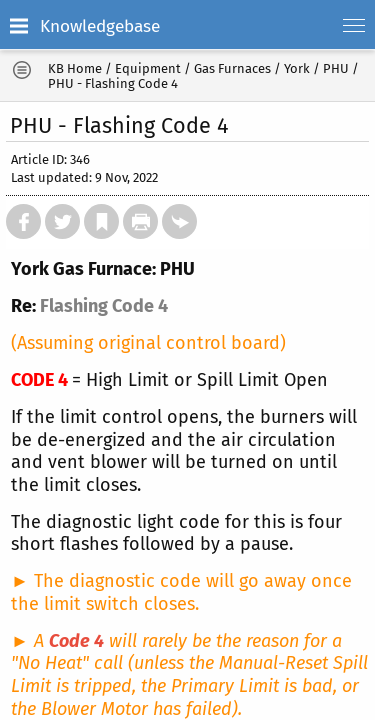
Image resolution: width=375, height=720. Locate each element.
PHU (336, 68)
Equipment (148, 68)
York (297, 68)
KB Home (75, 68)
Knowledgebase (100, 26)
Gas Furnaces (232, 68)
